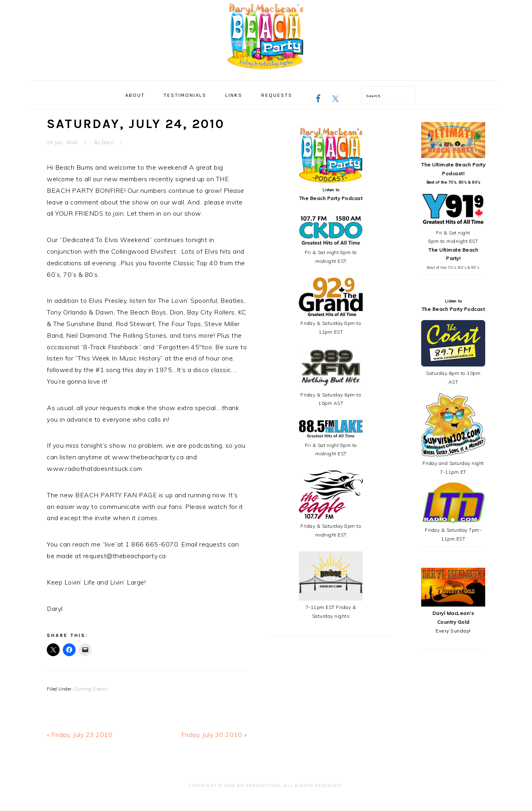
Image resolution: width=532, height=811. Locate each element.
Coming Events (91, 689)
